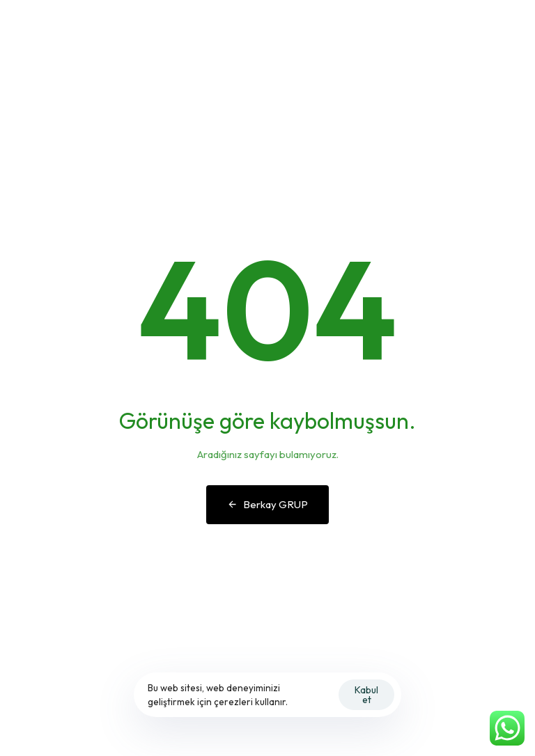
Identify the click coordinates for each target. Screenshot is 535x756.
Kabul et (366, 695)
